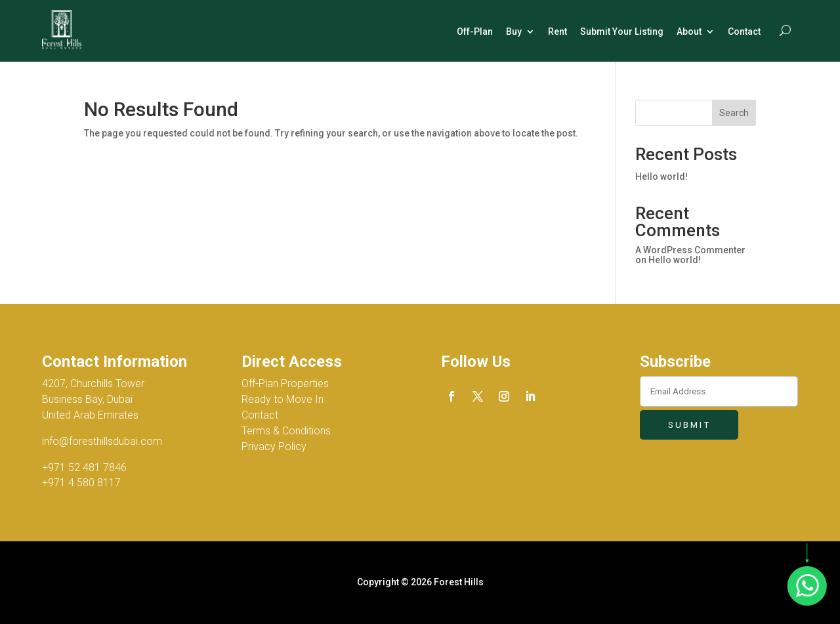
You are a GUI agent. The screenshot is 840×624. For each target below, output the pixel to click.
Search (734, 113)
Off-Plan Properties (285, 384)
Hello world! (661, 177)
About (689, 31)
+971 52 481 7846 (84, 468)
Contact (744, 31)
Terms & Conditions (286, 431)
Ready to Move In (283, 399)
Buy (514, 31)
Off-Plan (475, 31)
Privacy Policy (274, 447)
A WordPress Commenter (690, 250)
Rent (557, 31)
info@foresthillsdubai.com (102, 441)
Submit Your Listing (622, 31)
